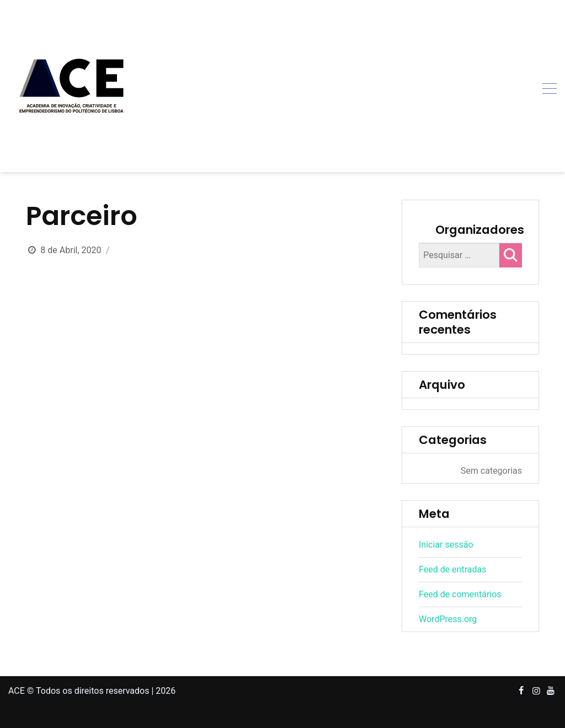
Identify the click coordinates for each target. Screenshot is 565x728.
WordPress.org (448, 619)
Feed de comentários (460, 594)
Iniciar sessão (446, 545)
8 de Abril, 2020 (71, 250)
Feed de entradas (452, 569)
